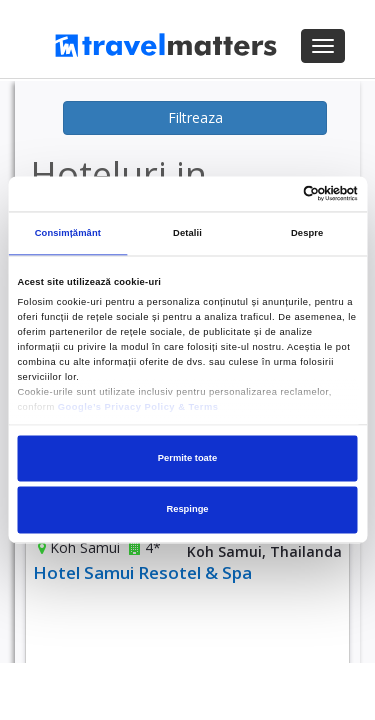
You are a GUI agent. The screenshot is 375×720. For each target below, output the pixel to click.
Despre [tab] (307, 234)
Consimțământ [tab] (68, 234)
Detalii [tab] (187, 234)
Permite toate (187, 458)
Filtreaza (195, 117)
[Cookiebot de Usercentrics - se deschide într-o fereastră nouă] (271, 194)
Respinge (187, 510)
